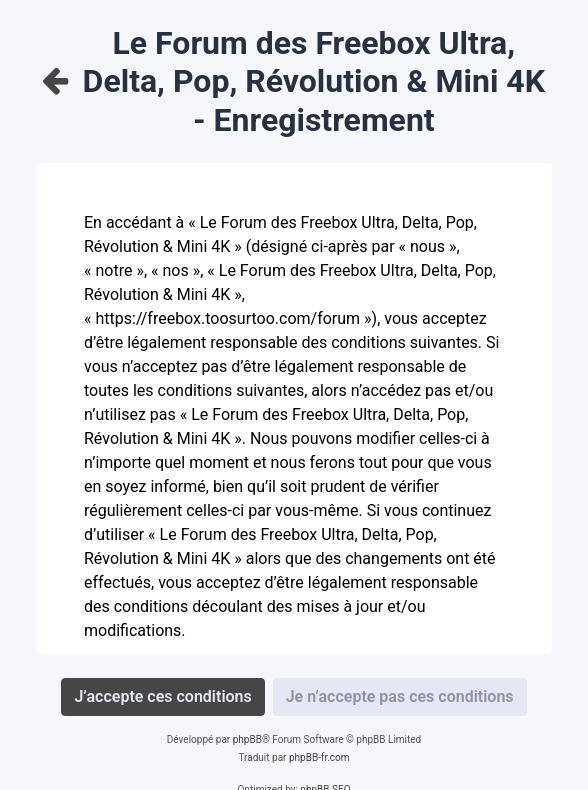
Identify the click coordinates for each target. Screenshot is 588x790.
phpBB (247, 739)
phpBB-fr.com (319, 757)
